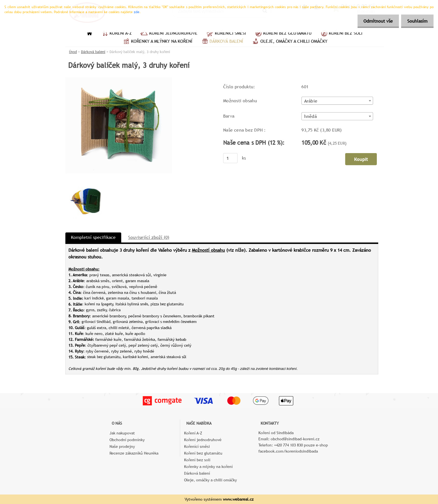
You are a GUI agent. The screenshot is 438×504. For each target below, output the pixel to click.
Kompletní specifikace (93, 237)
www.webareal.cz (238, 499)
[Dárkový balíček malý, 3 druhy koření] (119, 79)
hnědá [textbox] (310, 117)
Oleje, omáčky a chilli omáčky (289, 42)
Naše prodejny (122, 446)
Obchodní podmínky (127, 440)
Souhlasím (416, 21)
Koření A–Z (116, 34)
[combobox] (337, 101)
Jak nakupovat (122, 433)
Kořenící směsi (226, 34)
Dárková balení (222, 42)
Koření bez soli (341, 34)
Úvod (73, 52)
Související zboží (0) (149, 237)
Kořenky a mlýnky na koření (157, 42)
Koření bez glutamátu (283, 34)
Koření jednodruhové (169, 34)
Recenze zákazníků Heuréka (134, 453)
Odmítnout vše (376, 21)
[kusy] (230, 158)
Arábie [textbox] (311, 101)
